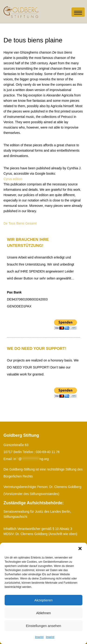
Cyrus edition (13, 179)
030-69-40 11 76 (48, 452)
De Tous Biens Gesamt (20, 223)
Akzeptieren (43, 600)
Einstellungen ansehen (44, 626)
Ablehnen (43, 613)
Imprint (39, 637)
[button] (80, 549)
